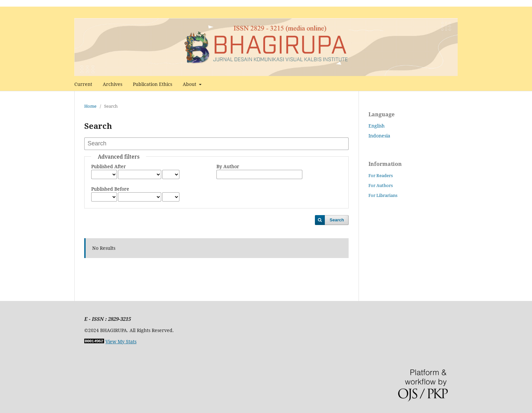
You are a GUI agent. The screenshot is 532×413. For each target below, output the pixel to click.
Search (337, 220)
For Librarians (383, 195)
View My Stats (121, 341)
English (377, 126)
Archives (113, 84)
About (190, 84)
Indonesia (379, 136)
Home (90, 106)
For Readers (381, 175)
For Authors (381, 185)
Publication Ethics (152, 84)
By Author (228, 166)
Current (83, 84)
